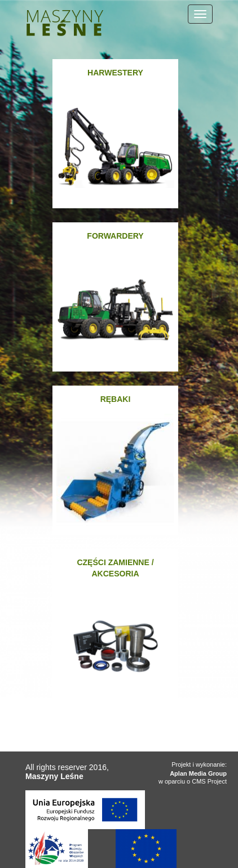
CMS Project (209, 781)
